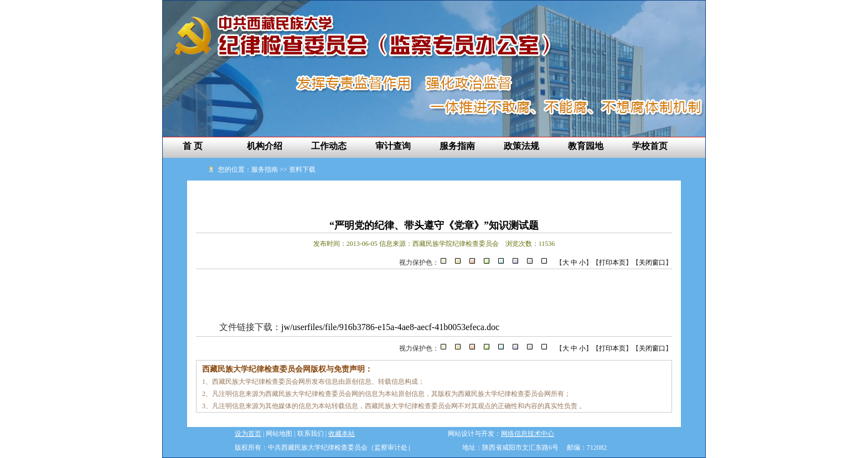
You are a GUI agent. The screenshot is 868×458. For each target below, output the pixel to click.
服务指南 (457, 146)
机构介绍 (265, 146)
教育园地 (586, 146)
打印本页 (612, 263)
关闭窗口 (652, 263)
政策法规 (521, 146)
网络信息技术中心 (528, 434)
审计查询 (393, 146)
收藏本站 (342, 434)
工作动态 (329, 146)
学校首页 (650, 146)
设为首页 (248, 434)
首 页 (193, 146)
